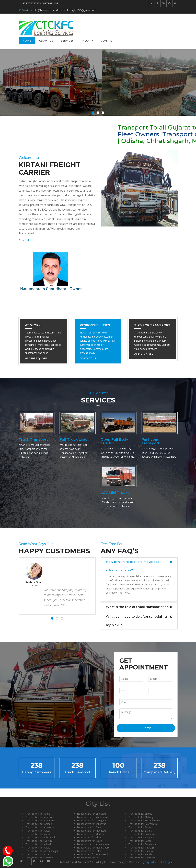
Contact (107, 41)
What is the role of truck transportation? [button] (138, 607)
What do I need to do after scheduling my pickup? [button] (136, 621)
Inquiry (87, 41)
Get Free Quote (36, 358)
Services (67, 41)
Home (27, 41)
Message (146, 714)
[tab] (139, 566)
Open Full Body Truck (114, 441)
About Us (46, 41)
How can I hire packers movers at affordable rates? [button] (132, 566)
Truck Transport (33, 439)
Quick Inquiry (144, 354)
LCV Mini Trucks (115, 493)
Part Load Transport (151, 441)
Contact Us (88, 358)
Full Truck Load (74, 439)
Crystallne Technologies (159, 862)
